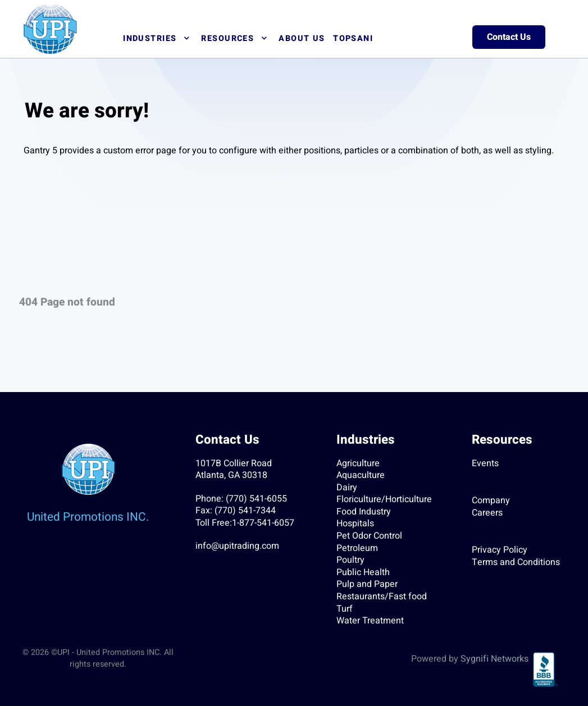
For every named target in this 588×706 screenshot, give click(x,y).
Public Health (363, 572)
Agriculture (358, 463)
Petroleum (357, 548)
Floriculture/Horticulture (384, 499)
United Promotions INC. (88, 517)
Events (485, 463)
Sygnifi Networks (494, 659)
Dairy (347, 488)
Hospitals (355, 523)
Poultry (350, 560)
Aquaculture (361, 475)
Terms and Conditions (516, 562)
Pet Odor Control (369, 536)
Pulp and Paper (367, 584)
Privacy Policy (500, 550)
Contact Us (509, 37)
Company (491, 500)
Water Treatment (370, 621)
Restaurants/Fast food (382, 596)
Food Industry (364, 512)
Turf (345, 609)
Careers (487, 513)
